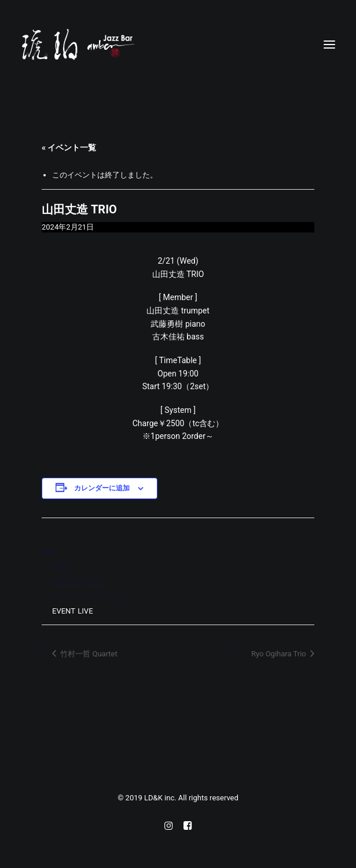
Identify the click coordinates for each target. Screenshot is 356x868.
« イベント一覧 (69, 147)
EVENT (63, 611)
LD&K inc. (161, 798)
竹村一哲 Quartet (88, 654)
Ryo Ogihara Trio (280, 654)
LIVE (85, 611)
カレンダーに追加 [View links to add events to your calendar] (102, 488)
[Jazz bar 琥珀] (178, 45)
